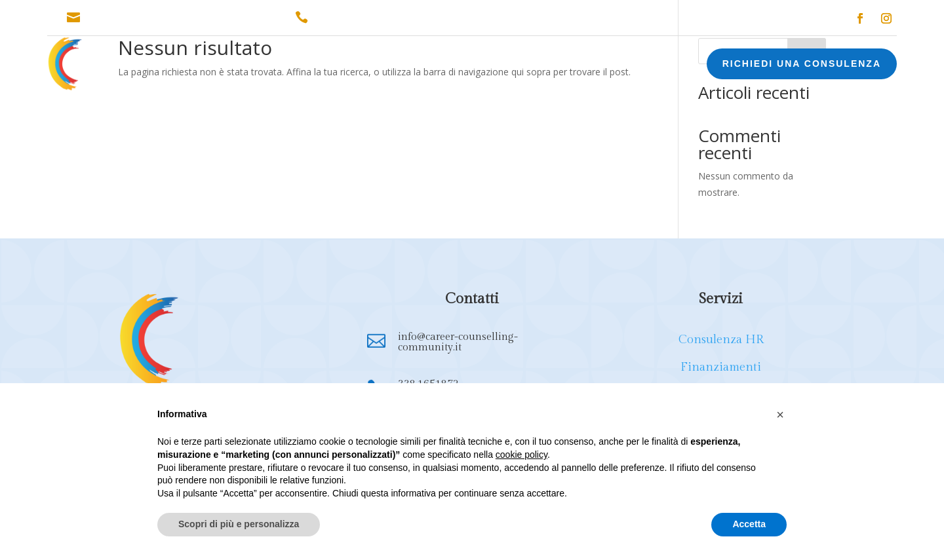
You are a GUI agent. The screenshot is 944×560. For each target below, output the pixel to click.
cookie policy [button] (521, 455)
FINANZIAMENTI (372, 65)
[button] (780, 415)
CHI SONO (194, 65)
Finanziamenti (721, 367)
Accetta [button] (749, 524)
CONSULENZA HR (277, 65)
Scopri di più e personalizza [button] (239, 524)
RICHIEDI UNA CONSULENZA (802, 64)
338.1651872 (344, 18)
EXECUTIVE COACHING (563, 65)
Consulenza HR (721, 340)
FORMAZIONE (457, 65)
